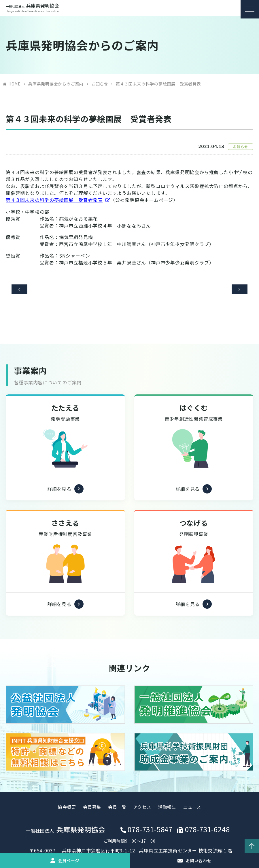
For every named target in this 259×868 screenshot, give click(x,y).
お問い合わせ (198, 860)
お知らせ (100, 84)
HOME (15, 84)
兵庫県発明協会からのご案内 (56, 84)
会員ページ (69, 860)
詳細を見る (59, 482)
